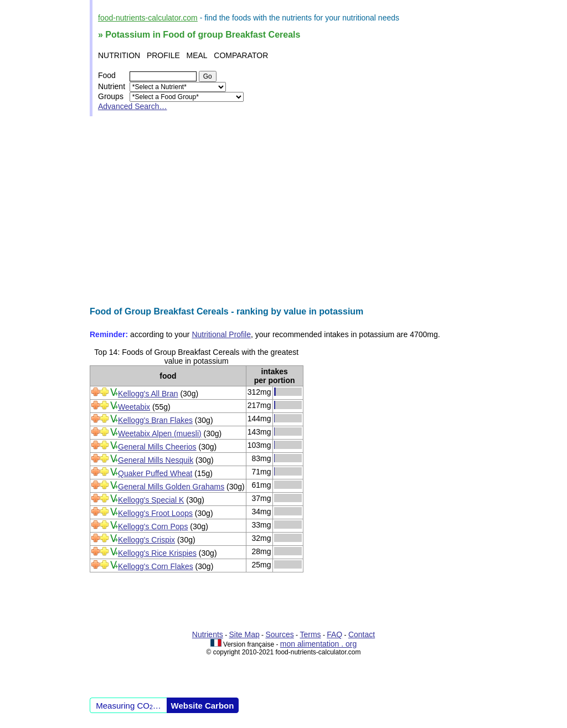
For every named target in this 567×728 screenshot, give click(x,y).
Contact (362, 634)
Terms (310, 634)
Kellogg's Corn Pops (153, 526)
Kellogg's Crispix (146, 540)
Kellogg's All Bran (148, 394)
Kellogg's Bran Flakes (155, 420)
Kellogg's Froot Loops (155, 513)
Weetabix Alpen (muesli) (160, 433)
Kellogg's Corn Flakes (156, 566)
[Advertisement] (283, 211)
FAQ (334, 634)
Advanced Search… (133, 106)
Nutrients (208, 634)
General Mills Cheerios (157, 447)
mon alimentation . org (319, 644)
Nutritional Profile (221, 334)
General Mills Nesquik (156, 460)
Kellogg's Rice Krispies (157, 553)
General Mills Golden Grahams (171, 487)
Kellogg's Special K (151, 500)
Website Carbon (203, 706)
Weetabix (134, 407)
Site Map (244, 634)
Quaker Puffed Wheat (155, 473)
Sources (279, 634)
